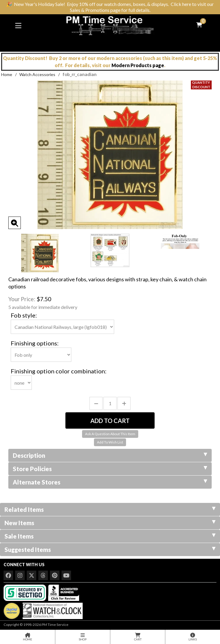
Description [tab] (110, 455)
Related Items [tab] (110, 509)
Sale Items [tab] (110, 536)
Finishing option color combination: (59, 371)
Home (7, 74)
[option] (40, 253)
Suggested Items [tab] (110, 550)
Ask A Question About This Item (110, 434)
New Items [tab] (110, 523)
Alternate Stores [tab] (110, 482)
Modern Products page (138, 65)
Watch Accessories (37, 74)
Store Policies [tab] (110, 469)
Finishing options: (35, 343)
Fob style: (24, 315)
